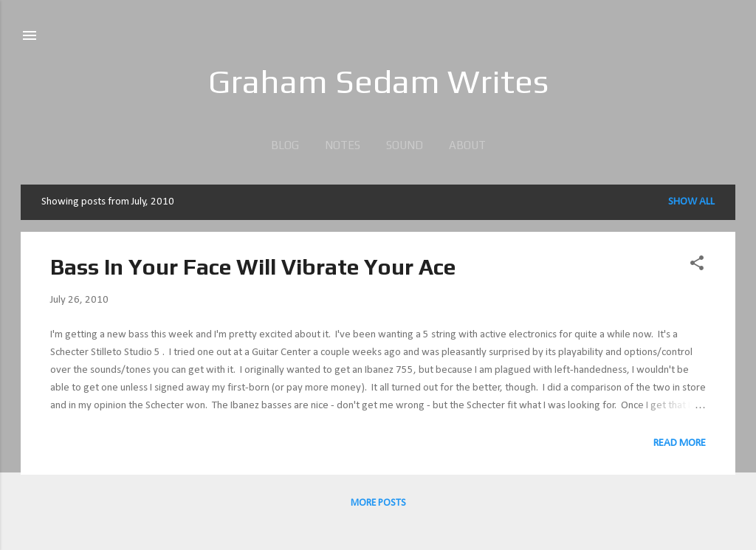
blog (285, 145)
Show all (691, 202)
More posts (378, 503)
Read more (680, 443)
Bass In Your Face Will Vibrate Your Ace (253, 267)
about (467, 145)
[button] (697, 266)
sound (405, 145)
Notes (343, 145)
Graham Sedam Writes (378, 81)
